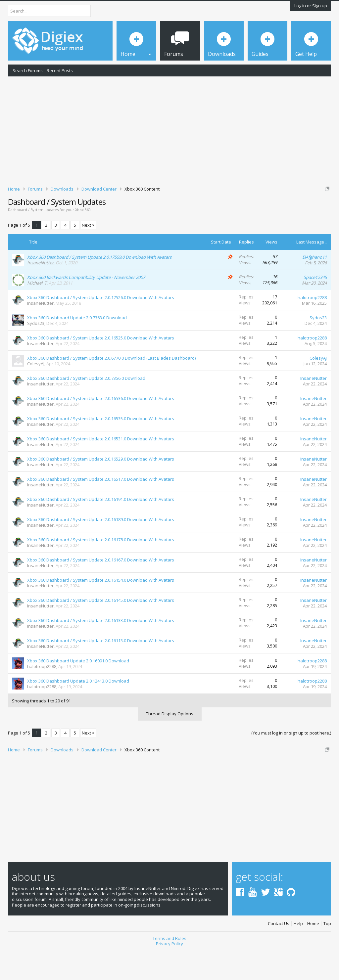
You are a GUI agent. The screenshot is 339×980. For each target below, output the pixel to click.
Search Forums (28, 70)
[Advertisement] (169, 130)
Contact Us (279, 952)
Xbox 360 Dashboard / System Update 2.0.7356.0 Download (86, 407)
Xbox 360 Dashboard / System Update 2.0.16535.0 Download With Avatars (101, 447)
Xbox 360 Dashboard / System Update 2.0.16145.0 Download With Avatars (101, 629)
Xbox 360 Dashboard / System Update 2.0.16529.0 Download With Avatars (101, 487)
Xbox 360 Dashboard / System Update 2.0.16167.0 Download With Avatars (101, 588)
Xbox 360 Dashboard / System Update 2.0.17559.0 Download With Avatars (99, 286)
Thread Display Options (170, 742)
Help (298, 952)
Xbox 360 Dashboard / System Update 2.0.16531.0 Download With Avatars (101, 467)
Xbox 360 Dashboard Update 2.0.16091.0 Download (78, 689)
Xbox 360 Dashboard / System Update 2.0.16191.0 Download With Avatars (101, 528)
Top (327, 952)
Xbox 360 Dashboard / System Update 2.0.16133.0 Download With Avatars (101, 649)
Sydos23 (36, 352)
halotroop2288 (312, 326)
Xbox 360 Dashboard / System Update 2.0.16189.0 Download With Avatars (101, 548)
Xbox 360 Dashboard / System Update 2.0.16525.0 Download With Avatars (101, 366)
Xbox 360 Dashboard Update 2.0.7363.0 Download (77, 346)
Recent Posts (60, 70)
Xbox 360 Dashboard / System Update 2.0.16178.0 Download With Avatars (101, 568)
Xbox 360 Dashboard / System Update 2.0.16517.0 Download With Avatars (101, 508)
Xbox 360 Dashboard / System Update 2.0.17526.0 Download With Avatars (101, 326)
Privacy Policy (169, 972)
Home (313, 952)
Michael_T (37, 311)
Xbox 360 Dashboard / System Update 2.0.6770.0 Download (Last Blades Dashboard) (111, 386)
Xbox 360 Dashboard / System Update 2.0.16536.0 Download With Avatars (101, 427)
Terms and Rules (169, 967)
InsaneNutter (40, 291)
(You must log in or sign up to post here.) (291, 761)
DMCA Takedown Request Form (189, 214)
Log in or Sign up (311, 6)
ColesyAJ (36, 392)
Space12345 (315, 306)
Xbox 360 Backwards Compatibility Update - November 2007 (86, 306)
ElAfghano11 (315, 286)
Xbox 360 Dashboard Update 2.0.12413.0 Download (78, 709)
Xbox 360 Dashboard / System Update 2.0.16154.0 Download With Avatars (101, 608)
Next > (88, 253)
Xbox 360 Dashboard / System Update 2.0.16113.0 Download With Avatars (101, 669)
